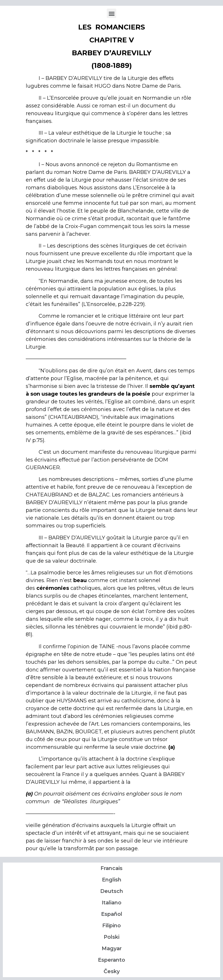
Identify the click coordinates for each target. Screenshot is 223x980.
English (112, 880)
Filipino (111, 926)
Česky (112, 971)
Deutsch (112, 891)
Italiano (111, 903)
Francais (111, 868)
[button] (111, 13)
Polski (111, 937)
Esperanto (111, 960)
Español (112, 914)
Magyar (112, 948)
